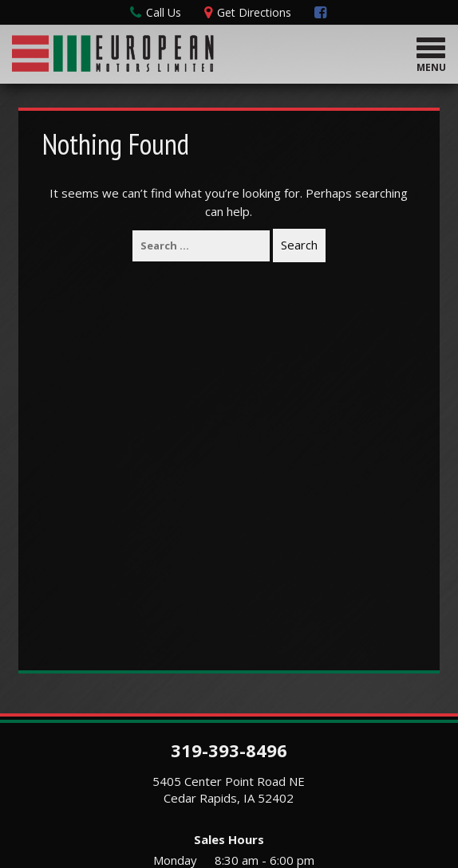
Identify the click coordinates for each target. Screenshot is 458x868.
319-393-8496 (229, 750)
